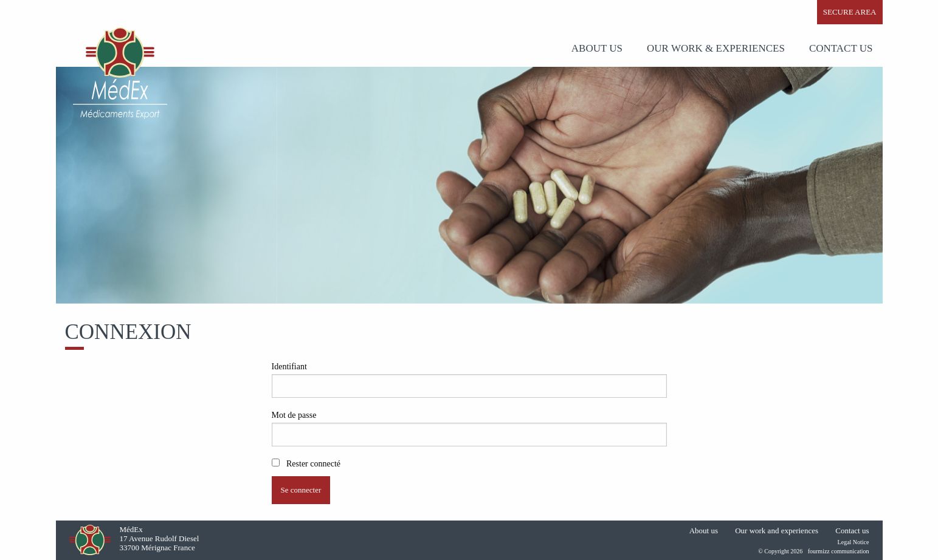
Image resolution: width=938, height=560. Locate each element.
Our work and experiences (777, 531)
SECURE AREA (850, 12)
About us (704, 531)
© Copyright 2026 (780, 551)
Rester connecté (306, 463)
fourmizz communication (839, 551)
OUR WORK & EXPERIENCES (716, 48)
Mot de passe (294, 415)
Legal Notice (854, 542)
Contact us (841, 48)
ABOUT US (597, 48)
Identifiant (289, 367)
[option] (469, 185)
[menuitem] (599, 48)
